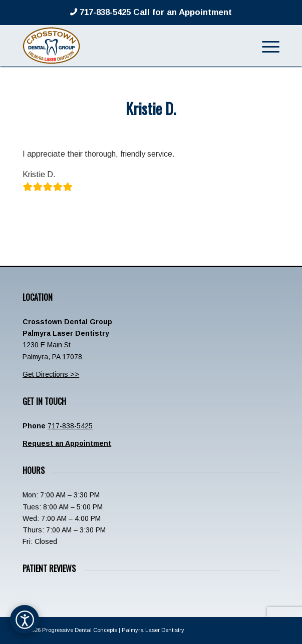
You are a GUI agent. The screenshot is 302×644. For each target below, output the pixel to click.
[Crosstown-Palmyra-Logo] (125, 46)
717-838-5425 (70, 426)
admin (187, 129)
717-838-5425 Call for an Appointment (155, 12)
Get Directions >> (51, 374)
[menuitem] (266, 46)
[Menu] (266, 46)
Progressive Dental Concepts (80, 630)
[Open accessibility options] (25, 619)
